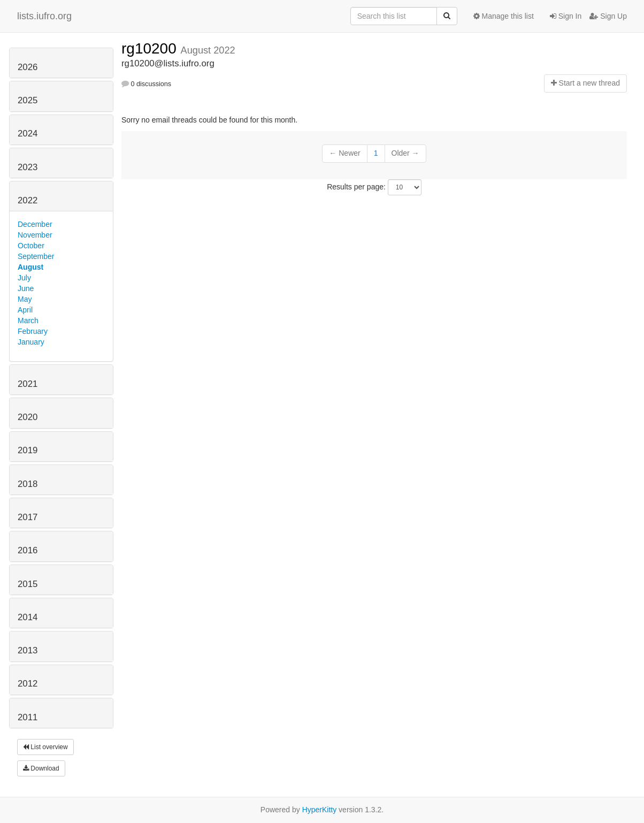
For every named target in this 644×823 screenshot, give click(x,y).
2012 (28, 684)
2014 (28, 617)
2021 (28, 384)
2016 (28, 550)
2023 (28, 167)
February (33, 331)
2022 (28, 200)
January (31, 342)
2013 (28, 650)
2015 (28, 584)
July (24, 278)
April (25, 310)
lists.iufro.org (44, 16)
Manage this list (504, 16)
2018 (28, 484)
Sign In (566, 16)
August (30, 267)
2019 (28, 450)
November (35, 235)
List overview (45, 747)
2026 (28, 67)
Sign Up (608, 16)
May (25, 299)
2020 (28, 417)
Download (41, 768)
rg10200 (151, 48)
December (35, 224)
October (31, 246)
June (26, 288)
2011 (28, 717)
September (36, 256)
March (28, 321)
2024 (28, 134)
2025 (28, 100)
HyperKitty (320, 810)
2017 (28, 517)
